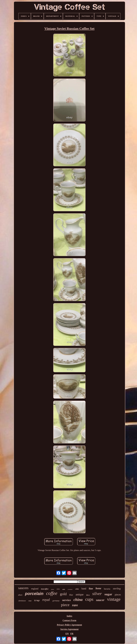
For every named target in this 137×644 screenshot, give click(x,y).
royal (46, 600)
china (78, 600)
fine (91, 589)
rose (30, 601)
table (64, 589)
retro (58, 589)
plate (53, 589)
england (35, 589)
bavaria (107, 589)
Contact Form (69, 620)
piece (65, 605)
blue (71, 595)
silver (97, 594)
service (67, 600)
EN (67, 634)
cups (89, 599)
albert (20, 595)
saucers (23, 588)
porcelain (34, 594)
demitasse (22, 601)
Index (69, 616)
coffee (52, 593)
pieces (118, 595)
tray (37, 601)
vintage (114, 599)
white (77, 589)
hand (84, 589)
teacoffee (45, 589)
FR (72, 634)
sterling (117, 589)
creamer (70, 589)
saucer (100, 600)
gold (63, 594)
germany (56, 601)
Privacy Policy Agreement (69, 625)
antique (80, 594)
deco (88, 595)
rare (75, 605)
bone (98, 588)
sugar (108, 594)
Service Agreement (69, 629)
